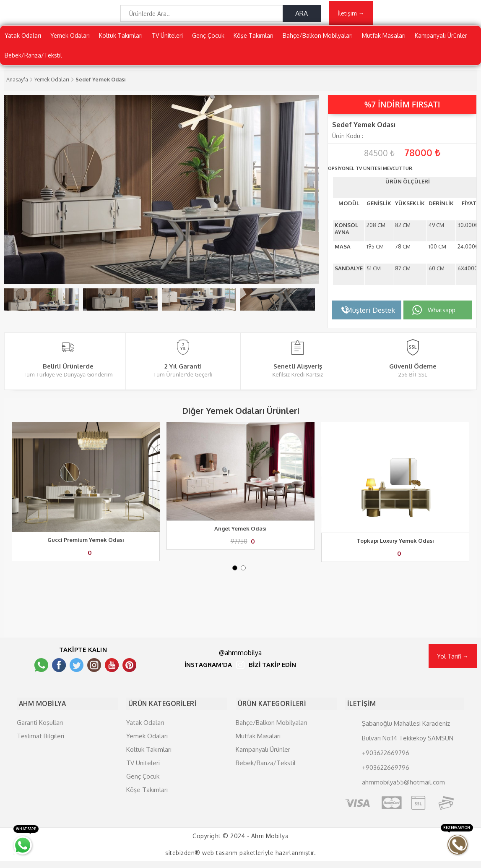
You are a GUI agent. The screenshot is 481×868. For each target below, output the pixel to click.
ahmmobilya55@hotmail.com (403, 788)
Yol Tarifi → (453, 665)
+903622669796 (386, 759)
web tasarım (220, 859)
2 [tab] (245, 579)
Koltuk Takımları (121, 40)
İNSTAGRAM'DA (208, 674)
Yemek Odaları (70, 40)
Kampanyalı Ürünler (441, 40)
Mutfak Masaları (384, 40)
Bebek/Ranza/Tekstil (33, 59)
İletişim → (351, 15)
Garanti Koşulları (40, 729)
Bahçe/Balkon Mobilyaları (318, 40)
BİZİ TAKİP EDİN (272, 674)
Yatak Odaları (23, 40)
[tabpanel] (86, 500)
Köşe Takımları (253, 40)
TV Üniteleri (167, 40)
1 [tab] (237, 579)
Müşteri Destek (370, 314)
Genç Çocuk (208, 40)
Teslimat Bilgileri (40, 742)
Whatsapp (442, 314)
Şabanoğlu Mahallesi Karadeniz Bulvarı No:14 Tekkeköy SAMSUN (408, 737)
